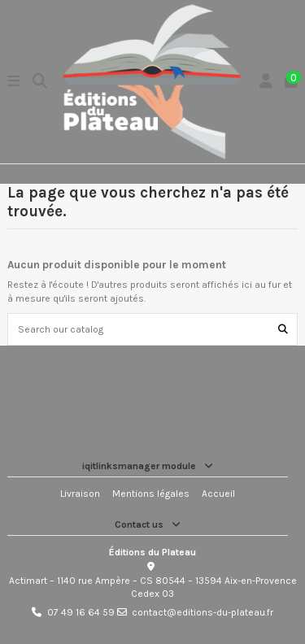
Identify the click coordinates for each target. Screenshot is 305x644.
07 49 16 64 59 (81, 612)
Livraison (80, 494)
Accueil (218, 494)
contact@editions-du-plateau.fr (203, 612)
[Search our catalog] (283, 329)
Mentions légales (151, 494)
